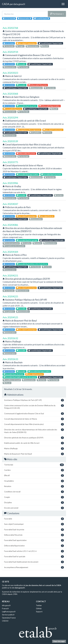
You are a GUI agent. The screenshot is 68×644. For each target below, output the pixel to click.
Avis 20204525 (10, 317)
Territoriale (9, 46)
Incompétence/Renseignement (29, 130)
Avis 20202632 (10, 338)
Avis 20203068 (10, 94)
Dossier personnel (11, 243)
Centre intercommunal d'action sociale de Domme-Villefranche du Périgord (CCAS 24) (34, 407)
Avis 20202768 (10, 28)
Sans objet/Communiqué (26, 43)
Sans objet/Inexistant (34, 374)
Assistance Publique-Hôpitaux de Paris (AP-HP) (34, 400)
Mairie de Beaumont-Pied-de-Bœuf (34, 454)
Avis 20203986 (10, 183)
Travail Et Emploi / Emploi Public (50, 43)
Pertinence (57, 14)
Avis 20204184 (10, 252)
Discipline (26, 243)
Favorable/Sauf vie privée (27, 106)
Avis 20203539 (10, 141)
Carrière (59, 195)
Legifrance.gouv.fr (9, 612)
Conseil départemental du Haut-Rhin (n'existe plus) (34, 424)
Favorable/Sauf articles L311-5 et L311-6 (32, 264)
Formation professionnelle (14, 246)
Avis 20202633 (10, 359)
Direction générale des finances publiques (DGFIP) (34, 438)
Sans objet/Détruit (46, 216)
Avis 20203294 (10, 118)
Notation (47, 133)
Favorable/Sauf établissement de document (20, 377)
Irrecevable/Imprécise (12, 109)
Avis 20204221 (10, 276)
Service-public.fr (8, 615)
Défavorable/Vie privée (38, 85)
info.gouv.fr (6, 605)
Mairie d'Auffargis (34, 449)
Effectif (45, 46)
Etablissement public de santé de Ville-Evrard (34, 443)
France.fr (5, 608)
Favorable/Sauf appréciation (28, 174)
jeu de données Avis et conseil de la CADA (43, 585)
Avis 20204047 (10, 204)
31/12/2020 (9, 43)
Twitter (39, 605)
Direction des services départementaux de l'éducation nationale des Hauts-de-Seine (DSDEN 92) (34, 431)
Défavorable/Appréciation (50, 106)
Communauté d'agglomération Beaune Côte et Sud (34, 414)
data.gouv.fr (19, 4)
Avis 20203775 (10, 162)
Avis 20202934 (10, 52)
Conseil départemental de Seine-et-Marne (34, 419)
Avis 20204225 (10, 296)
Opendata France (9, 618)
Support (39, 612)
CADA (6, 4)
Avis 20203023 (10, 73)
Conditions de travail (12, 380)
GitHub (39, 608)
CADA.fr (5, 621)
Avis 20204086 (10, 225)
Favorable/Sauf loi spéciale (27, 240)
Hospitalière (35, 133)
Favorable (21, 64)
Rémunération (32, 46)
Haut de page (59, 641)
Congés (20, 46)
